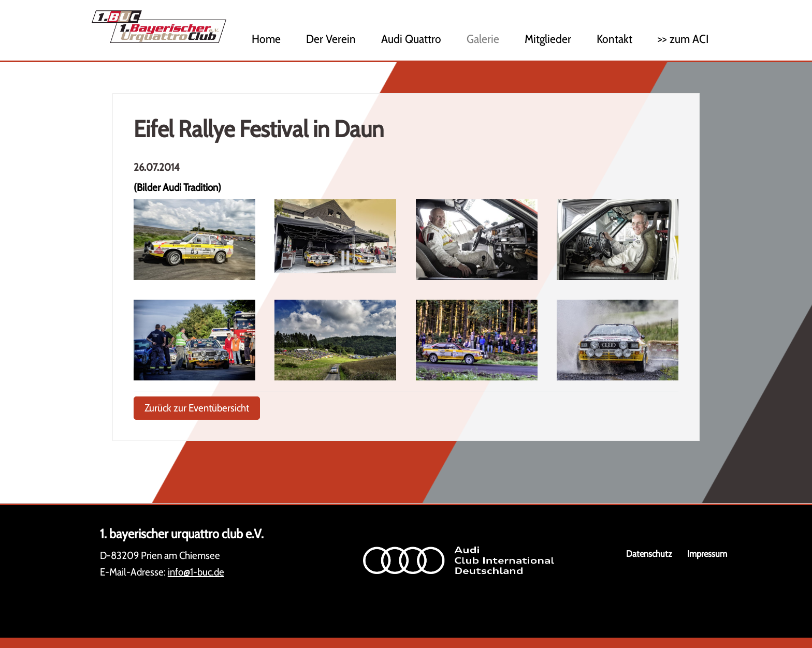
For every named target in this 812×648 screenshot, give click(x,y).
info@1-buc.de (196, 572)
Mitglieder (548, 39)
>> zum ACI (683, 39)
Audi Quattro (411, 39)
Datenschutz (649, 554)
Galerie (483, 39)
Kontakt (614, 39)
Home (266, 39)
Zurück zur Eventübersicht (197, 408)
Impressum (707, 554)
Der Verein (331, 39)
